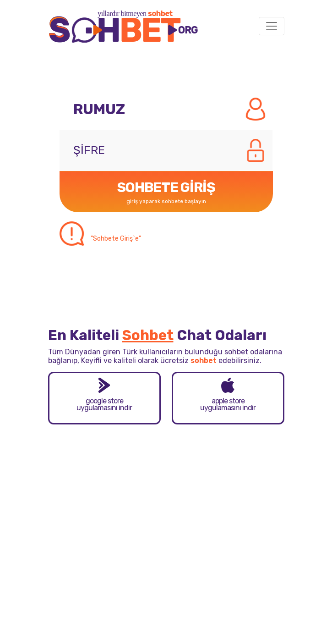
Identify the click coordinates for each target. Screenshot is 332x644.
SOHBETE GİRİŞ (166, 194)
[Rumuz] (149, 109)
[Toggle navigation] (272, 26)
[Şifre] (149, 150)
